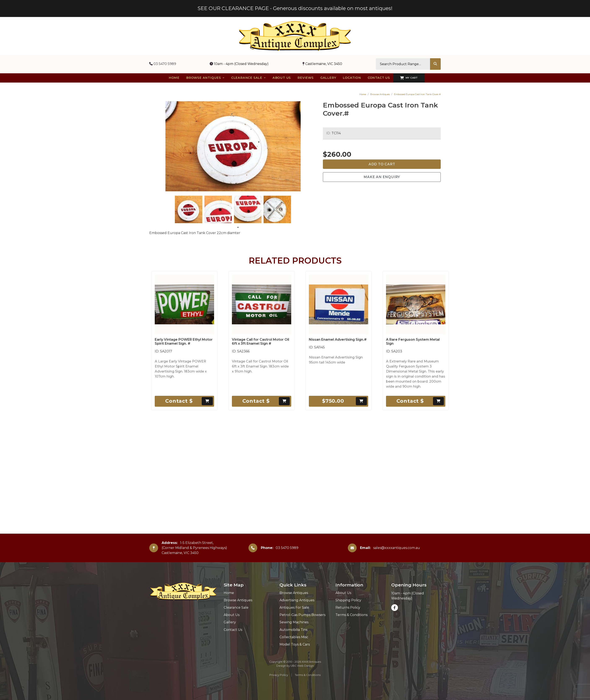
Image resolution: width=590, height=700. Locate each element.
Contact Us (233, 630)
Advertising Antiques (297, 600)
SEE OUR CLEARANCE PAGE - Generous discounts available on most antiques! (295, 8)
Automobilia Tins (293, 630)
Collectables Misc (294, 637)
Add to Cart (382, 164)
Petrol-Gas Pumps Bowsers (302, 615)
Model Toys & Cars (295, 644)
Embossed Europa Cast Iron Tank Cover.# (417, 94)
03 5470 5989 (163, 64)
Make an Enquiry (382, 177)
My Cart (409, 78)
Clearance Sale (236, 607)
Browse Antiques (380, 94)
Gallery (230, 622)
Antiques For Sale (294, 607)
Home (363, 94)
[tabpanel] (189, 209)
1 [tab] (238, 227)
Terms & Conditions (352, 615)
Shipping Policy (348, 600)
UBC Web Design (302, 666)
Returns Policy (348, 607)
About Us (232, 615)
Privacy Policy (279, 675)
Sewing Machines (294, 622)
